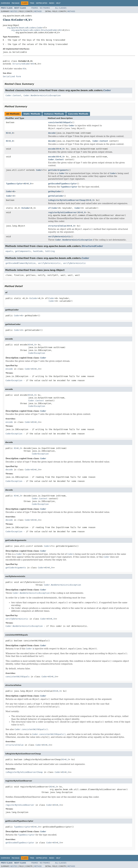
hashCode (38, 251)
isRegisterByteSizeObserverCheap (67, 200)
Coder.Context (13, 95)
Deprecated (42, 3)
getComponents (23, 251)
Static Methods (32, 114)
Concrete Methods (78, 114)
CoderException (37, 353)
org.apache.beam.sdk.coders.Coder (25, 28)
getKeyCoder (55, 191)
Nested (14, 11)
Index (52, 3)
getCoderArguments (58, 170)
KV (60, 30)
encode (52, 149)
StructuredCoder (21, 64)
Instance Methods (54, 114)
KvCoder (26, 208)
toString (50, 251)
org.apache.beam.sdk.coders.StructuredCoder (34, 30)
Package (16, 3)
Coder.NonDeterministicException (42, 95)
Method (38, 11)
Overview (5, 3)
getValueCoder (56, 196)
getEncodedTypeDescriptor (63, 184)
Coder (107, 90)
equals (9, 251)
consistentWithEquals (60, 122)
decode (52, 133)
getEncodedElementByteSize (21, 263)
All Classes (61, 8)
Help (58, 3)
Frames (35, 8)
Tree (32, 3)
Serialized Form (12, 76)
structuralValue (57, 226)
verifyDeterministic (60, 237)
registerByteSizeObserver (63, 212)
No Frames (45, 8)
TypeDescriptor (14, 184)
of (49, 208)
